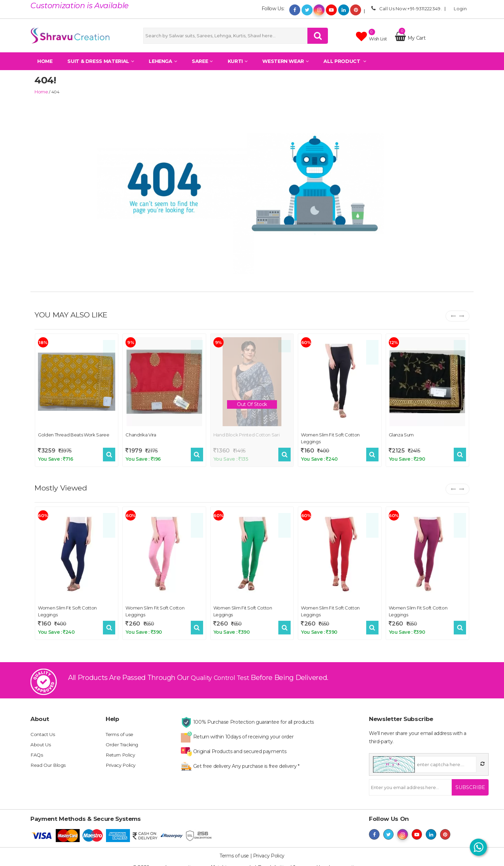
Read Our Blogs (49, 761)
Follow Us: (273, 9)
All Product (345, 67)
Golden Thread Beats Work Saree (74, 434)
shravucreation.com (349, 859)
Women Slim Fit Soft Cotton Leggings (330, 437)
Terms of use (120, 730)
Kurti (238, 67)
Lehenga (163, 67)
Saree (202, 67)
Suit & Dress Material (101, 67)
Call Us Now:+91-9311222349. (406, 8)
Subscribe (468, 783)
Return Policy (121, 751)
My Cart (410, 41)
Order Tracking (122, 740)
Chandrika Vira (141, 434)
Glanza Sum (401, 434)
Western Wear (285, 67)
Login (458, 8)
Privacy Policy (121, 761)
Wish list (371, 39)
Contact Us (43, 730)
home (40, 91)
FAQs (37, 751)
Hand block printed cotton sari (247, 434)
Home (45, 67)
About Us (41, 740)
